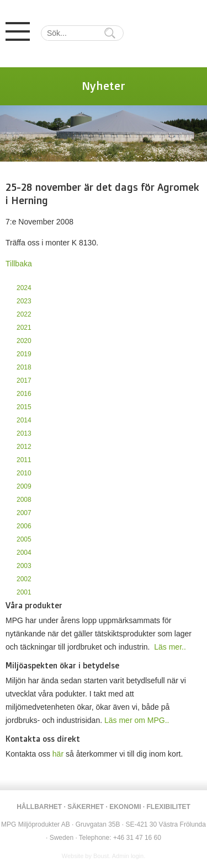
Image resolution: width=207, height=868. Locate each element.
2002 (24, 579)
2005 (24, 539)
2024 (24, 288)
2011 (24, 460)
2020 (24, 341)
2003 (24, 566)
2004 (24, 553)
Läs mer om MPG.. (137, 720)
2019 (24, 354)
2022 (24, 314)
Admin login (128, 856)
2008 (24, 500)
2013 (24, 433)
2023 (24, 301)
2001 (24, 592)
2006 (24, 526)
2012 (24, 447)
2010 (24, 473)
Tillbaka (19, 264)
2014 (24, 420)
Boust (101, 856)
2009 (24, 486)
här (58, 754)
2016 (24, 394)
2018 (24, 367)
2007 (24, 513)
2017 (24, 381)
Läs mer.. (170, 647)
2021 (24, 328)
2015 (24, 407)
